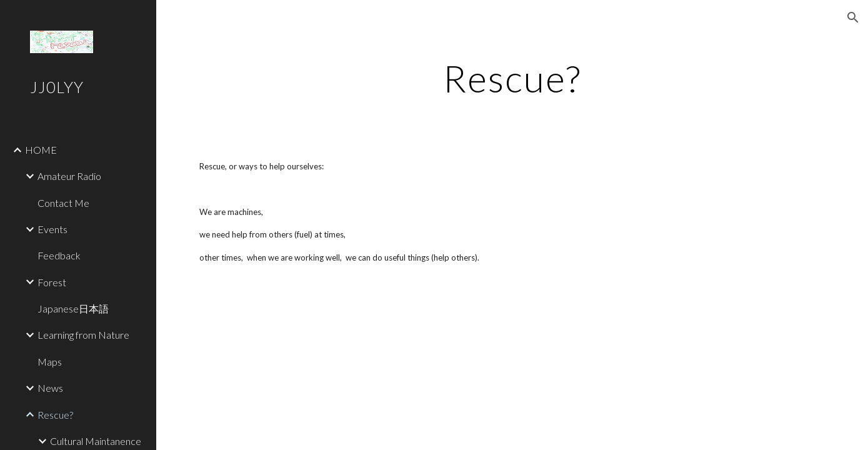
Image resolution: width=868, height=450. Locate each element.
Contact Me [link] (63, 203)
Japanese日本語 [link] (73, 308)
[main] (512, 78)
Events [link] (52, 229)
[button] (853, 17)
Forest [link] (52, 282)
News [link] (50, 388)
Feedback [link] (59, 255)
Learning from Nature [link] (83, 335)
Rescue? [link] (55, 415)
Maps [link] (50, 362)
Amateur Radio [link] (69, 176)
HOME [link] (41, 150)
